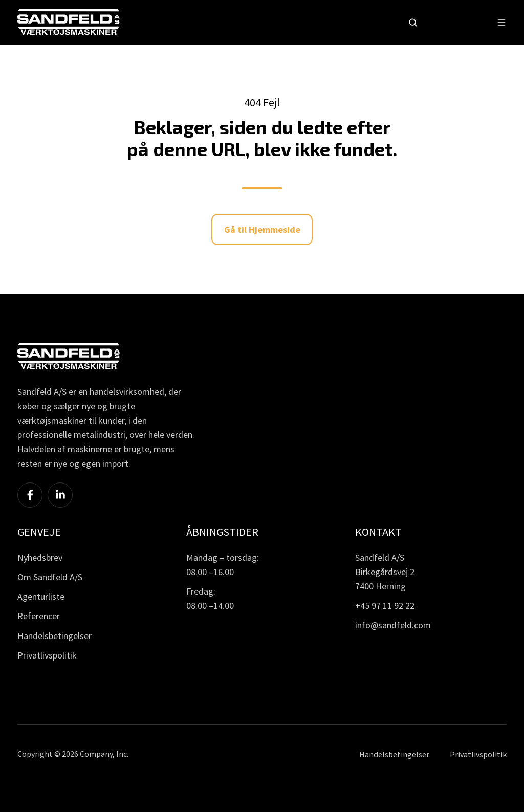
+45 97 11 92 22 (385, 606)
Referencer (39, 616)
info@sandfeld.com (393, 625)
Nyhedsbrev (40, 557)
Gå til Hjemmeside (262, 229)
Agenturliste (41, 596)
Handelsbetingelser (54, 636)
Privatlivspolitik (47, 655)
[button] (413, 23)
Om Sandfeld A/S (50, 577)
